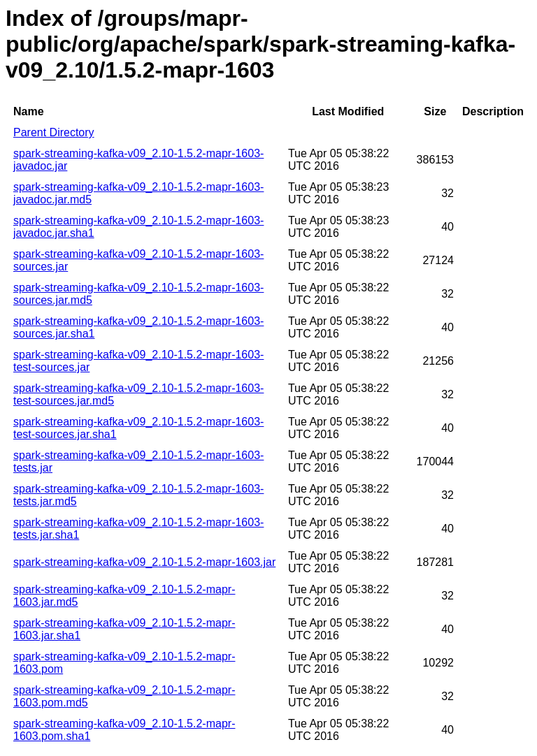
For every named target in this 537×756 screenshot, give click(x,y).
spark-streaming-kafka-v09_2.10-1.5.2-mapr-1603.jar (144, 562)
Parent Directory (54, 132)
